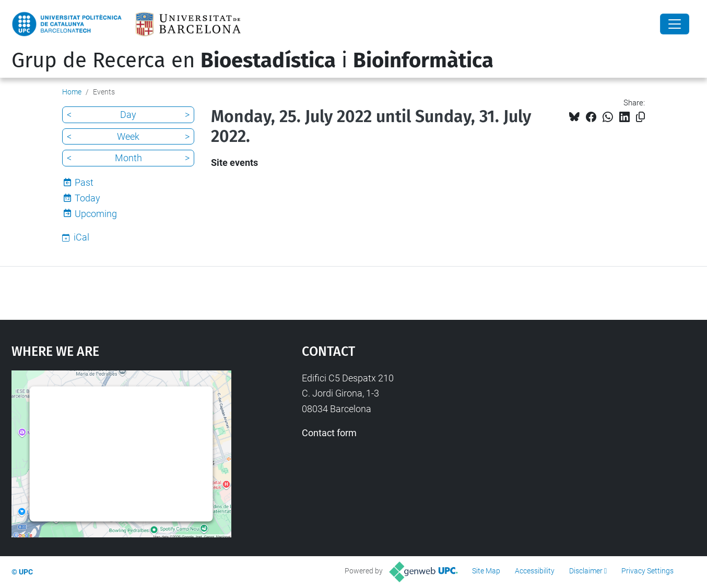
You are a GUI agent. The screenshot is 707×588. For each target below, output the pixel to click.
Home (72, 92)
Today (87, 198)
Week (128, 136)
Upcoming (96, 214)
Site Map (486, 571)
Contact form (329, 433)
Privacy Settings (647, 571)
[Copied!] (640, 117)
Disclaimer (586, 571)
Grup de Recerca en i (252, 61)
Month (128, 158)
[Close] (675, 24)
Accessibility (535, 571)
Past (84, 182)
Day (128, 115)
